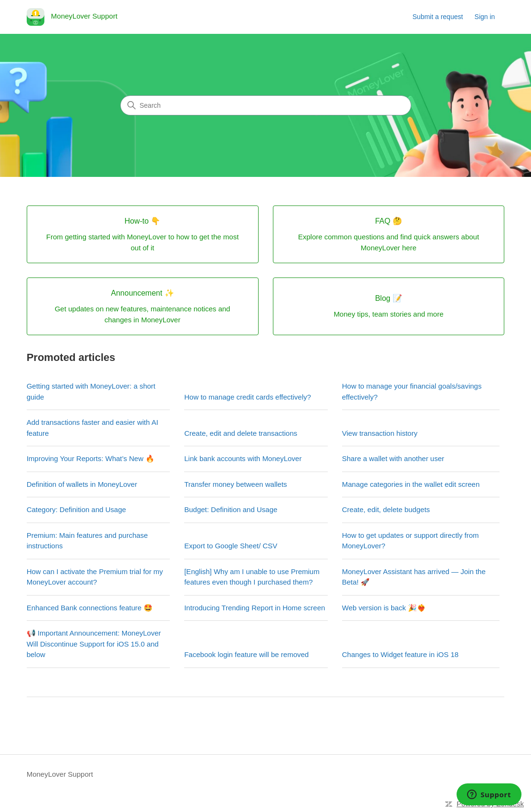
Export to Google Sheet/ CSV (231, 546)
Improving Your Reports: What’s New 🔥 (91, 458)
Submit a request (438, 17)
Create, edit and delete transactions (241, 433)
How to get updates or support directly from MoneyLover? (411, 541)
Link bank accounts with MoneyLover (243, 458)
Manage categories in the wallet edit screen (411, 484)
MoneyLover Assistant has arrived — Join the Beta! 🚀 (414, 577)
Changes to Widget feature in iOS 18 (400, 654)
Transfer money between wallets (235, 484)
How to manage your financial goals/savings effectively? (412, 391)
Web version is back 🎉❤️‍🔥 (384, 608)
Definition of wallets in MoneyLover (82, 484)
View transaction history (380, 433)
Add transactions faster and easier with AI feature (93, 428)
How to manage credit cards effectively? (248, 397)
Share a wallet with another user (393, 458)
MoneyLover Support (60, 774)
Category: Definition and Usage (76, 509)
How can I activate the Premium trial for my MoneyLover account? (95, 577)
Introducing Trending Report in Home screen (255, 608)
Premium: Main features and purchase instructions (87, 541)
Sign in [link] (485, 17)
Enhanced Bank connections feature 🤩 (90, 608)
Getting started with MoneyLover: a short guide (91, 391)
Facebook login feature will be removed (246, 654)
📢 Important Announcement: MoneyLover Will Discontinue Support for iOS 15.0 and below (94, 644)
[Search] (266, 105)
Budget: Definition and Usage (231, 509)
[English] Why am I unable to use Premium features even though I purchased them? (252, 577)
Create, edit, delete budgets (386, 509)
